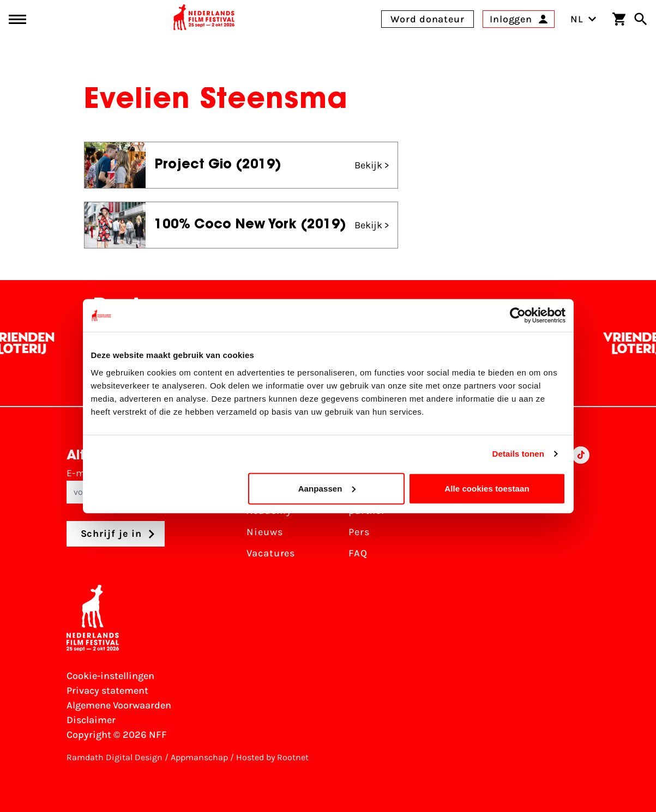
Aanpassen (327, 488)
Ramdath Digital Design (115, 757)
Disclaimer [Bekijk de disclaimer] (91, 720)
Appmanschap (199, 757)
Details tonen (518, 454)
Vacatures (271, 553)
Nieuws (264, 532)
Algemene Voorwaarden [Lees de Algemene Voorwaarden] (119, 705)
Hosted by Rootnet (272, 757)
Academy (269, 511)
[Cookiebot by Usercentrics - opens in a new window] (518, 316)
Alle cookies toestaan (487, 488)
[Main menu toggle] (17, 19)
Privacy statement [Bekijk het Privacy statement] (107, 690)
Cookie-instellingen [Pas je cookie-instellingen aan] (110, 676)
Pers (359, 532)
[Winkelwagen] (619, 19)
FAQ (358, 553)
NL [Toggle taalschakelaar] (583, 19)
